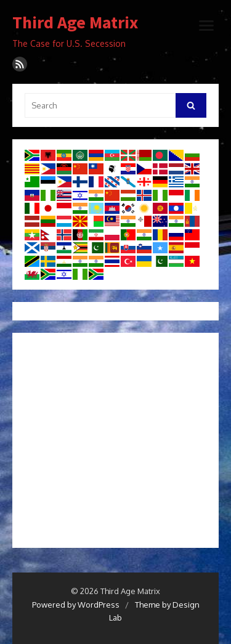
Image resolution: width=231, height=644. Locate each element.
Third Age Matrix (75, 23)
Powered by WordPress (76, 605)
